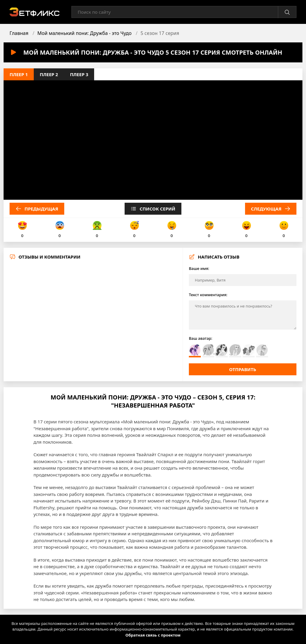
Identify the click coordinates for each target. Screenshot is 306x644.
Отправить (243, 369)
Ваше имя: (199, 268)
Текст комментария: (208, 295)
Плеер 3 (79, 74)
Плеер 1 (19, 74)
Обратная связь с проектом (153, 635)
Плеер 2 (49, 74)
